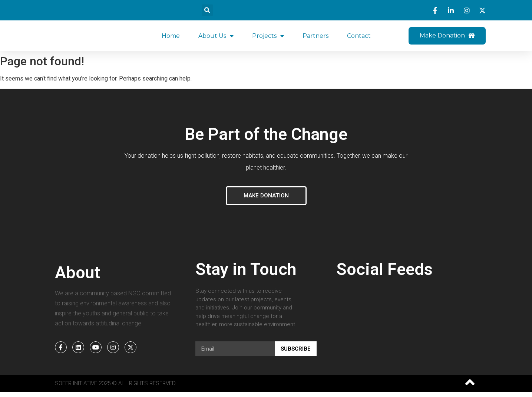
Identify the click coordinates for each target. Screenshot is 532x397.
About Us (216, 38)
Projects (268, 38)
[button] (207, 10)
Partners (315, 38)
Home (171, 38)
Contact (359, 38)
